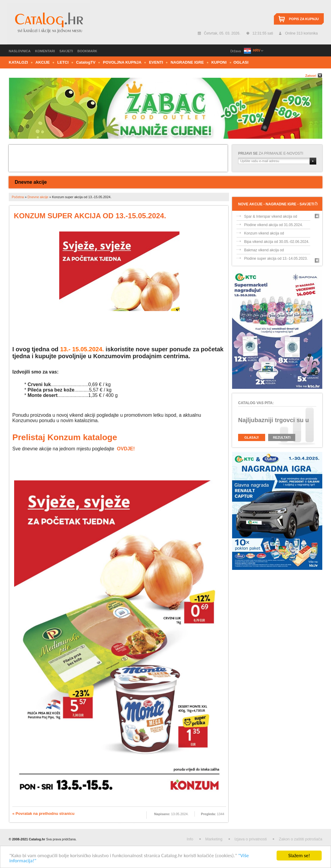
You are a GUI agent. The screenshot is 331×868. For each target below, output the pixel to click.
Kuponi (219, 62)
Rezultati (282, 437)
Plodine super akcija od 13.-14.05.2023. (276, 259)
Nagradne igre (187, 62)
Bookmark (87, 51)
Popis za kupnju (304, 19)
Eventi (156, 62)
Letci (63, 62)
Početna (18, 197)
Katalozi (18, 62)
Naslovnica (20, 51)
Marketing (214, 839)
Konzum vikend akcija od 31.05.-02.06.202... (264, 234)
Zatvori (311, 76)
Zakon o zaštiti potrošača (300, 839)
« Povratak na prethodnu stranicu (43, 814)
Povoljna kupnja (122, 62)
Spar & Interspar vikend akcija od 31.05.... (271, 218)
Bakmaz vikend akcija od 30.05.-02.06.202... (264, 251)
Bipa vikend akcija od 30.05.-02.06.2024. (277, 242)
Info (190, 839)
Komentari (45, 51)
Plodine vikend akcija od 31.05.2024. (273, 225)
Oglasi (241, 62)
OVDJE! (126, 449)
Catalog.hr (49, 24)
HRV (256, 50)
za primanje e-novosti (271, 153)
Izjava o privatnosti (251, 839)
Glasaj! (252, 437)
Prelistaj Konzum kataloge (65, 437)
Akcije (43, 62)
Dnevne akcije (31, 182)
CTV (86, 62)
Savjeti (66, 51)
